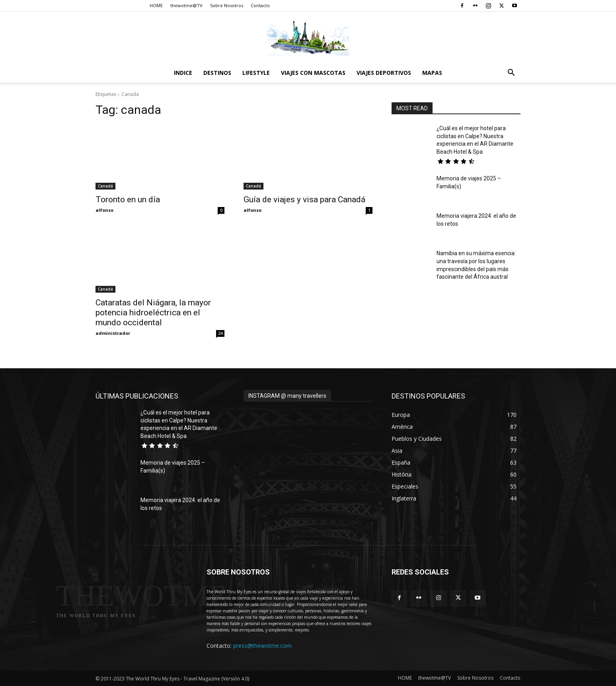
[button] (511, 73)
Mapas (432, 73)
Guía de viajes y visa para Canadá (304, 199)
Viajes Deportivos (384, 73)
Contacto (260, 5)
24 (220, 333)
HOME (156, 5)
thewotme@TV (186, 5)
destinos (217, 73)
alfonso (104, 210)
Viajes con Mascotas (313, 73)
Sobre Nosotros (227, 5)
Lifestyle (256, 73)
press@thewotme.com (262, 646)
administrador (113, 333)
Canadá (105, 186)
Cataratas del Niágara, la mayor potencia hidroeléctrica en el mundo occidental (153, 313)
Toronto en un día (128, 199)
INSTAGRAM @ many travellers (287, 396)
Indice (183, 73)
